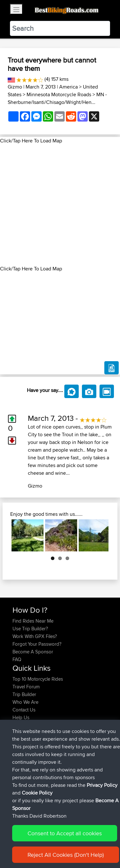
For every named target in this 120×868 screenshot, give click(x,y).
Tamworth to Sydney (82, 737)
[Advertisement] (60, 205)
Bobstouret (25, 737)
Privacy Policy (102, 851)
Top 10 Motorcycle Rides (38, 679)
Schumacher (26, 767)
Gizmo (15, 87)
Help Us (21, 717)
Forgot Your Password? (37, 644)
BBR (56, 752)
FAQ (17, 659)
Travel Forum (26, 687)
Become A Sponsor (33, 652)
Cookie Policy (37, 858)
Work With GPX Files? (35, 636)
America (68, 87)
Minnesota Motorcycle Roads (59, 94)
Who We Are (25, 702)
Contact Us (24, 710)
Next (99, 535)
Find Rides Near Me (33, 621)
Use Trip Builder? (30, 629)
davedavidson (28, 760)
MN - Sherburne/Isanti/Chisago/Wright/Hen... (57, 98)
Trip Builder (24, 694)
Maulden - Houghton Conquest (51, 771)
